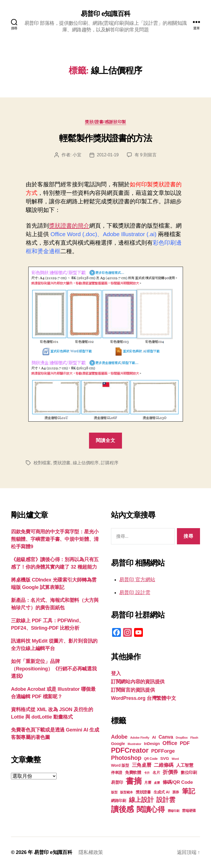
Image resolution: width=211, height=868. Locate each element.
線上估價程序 (86, 463)
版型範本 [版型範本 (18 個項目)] (127, 792)
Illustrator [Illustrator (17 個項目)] (134, 744)
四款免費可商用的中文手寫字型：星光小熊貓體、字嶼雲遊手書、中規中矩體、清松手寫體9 (55, 539)
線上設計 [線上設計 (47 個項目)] (141, 800)
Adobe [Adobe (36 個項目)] (119, 737)
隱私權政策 (91, 852)
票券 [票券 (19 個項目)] (176, 792)
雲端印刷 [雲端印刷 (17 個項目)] (173, 811)
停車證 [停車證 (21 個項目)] (117, 773)
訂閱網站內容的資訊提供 (138, 682)
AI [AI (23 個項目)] (154, 737)
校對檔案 (42, 463)
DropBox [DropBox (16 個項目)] (182, 738)
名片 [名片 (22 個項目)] (156, 773)
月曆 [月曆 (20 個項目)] (148, 783)
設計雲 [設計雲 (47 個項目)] (166, 800)
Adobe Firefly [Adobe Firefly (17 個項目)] (140, 738)
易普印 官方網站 (137, 580)
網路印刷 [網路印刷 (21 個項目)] (119, 801)
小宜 (77, 155)
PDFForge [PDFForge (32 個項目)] (163, 751)
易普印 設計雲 (135, 593)
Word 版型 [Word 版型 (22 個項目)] (120, 765)
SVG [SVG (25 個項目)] (165, 758)
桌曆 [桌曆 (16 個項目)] (157, 783)
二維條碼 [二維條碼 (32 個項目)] (164, 765)
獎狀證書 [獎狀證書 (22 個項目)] (143, 792)
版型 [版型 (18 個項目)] (114, 792)
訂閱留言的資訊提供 (133, 690)
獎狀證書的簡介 (69, 226)
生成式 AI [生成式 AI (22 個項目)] (162, 792)
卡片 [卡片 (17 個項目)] (147, 773)
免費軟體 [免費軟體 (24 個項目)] (133, 772)
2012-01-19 (108, 155)
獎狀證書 (62, 463)
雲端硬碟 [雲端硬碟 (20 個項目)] (189, 811)
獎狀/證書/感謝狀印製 (105, 122)
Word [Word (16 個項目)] (175, 759)
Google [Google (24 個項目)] (118, 743)
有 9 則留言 (146, 155)
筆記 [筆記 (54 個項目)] (188, 791)
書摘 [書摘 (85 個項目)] (134, 781)
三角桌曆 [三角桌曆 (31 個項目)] (142, 765)
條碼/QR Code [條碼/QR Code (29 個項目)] (178, 782)
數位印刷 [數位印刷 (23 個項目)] (189, 773)
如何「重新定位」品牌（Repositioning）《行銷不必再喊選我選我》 (54, 669)
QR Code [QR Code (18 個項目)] (151, 759)
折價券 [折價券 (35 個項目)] (170, 772)
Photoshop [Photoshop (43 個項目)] (126, 758)
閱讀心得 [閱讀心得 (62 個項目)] (151, 809)
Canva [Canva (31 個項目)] (166, 737)
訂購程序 (109, 463)
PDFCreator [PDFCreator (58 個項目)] (130, 750)
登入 (116, 673)
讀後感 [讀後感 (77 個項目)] (122, 809)
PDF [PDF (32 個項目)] (185, 743)
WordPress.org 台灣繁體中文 (143, 698)
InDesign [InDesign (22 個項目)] (152, 744)
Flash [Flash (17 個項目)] (194, 738)
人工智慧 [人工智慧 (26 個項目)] (185, 765)
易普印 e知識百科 (105, 14)
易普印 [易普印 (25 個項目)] (117, 782)
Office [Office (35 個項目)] (170, 743)
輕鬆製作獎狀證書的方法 (105, 138)
